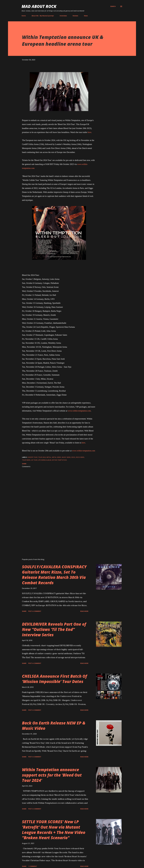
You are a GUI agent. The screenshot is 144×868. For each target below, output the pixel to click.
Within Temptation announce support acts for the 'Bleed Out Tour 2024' (52, 775)
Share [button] (24, 464)
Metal (49, 457)
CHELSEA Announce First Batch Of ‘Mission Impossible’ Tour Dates (54, 679)
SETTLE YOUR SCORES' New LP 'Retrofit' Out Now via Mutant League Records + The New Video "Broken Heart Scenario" (54, 830)
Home (24, 16)
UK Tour (34, 460)
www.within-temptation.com (79, 411)
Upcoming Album (45, 460)
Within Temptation (59, 460)
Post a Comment (35, 611)
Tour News (26, 460)
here (89, 132)
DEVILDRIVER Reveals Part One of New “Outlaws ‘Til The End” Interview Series (54, 629)
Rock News (80, 457)
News (86, 16)
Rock (73, 457)
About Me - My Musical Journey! (43, 16)
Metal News (56, 457)
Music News (66, 457)
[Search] (113, 6)
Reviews (75, 16)
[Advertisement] (56, 533)
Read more (84, 611)
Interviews (63, 16)
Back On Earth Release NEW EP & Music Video (54, 726)
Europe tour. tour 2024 (37, 457)
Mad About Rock (39, 6)
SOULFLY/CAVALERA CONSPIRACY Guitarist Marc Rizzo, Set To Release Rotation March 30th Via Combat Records (54, 575)
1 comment (33, 866)
